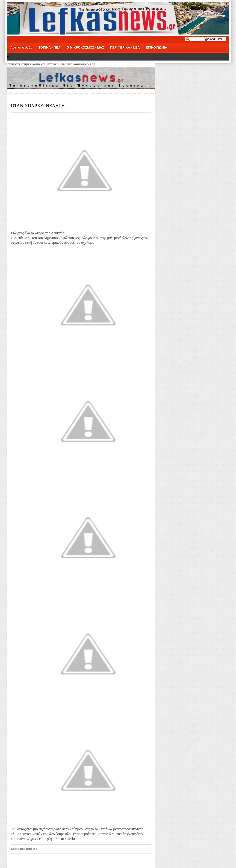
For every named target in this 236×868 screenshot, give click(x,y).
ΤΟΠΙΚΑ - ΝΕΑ (49, 47)
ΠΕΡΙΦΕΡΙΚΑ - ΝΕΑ (125, 47)
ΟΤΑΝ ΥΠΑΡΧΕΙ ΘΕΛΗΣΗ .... (40, 105)
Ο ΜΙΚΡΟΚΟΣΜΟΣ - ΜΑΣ (85, 47)
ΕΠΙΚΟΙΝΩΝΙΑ (156, 47)
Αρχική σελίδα (21, 47)
